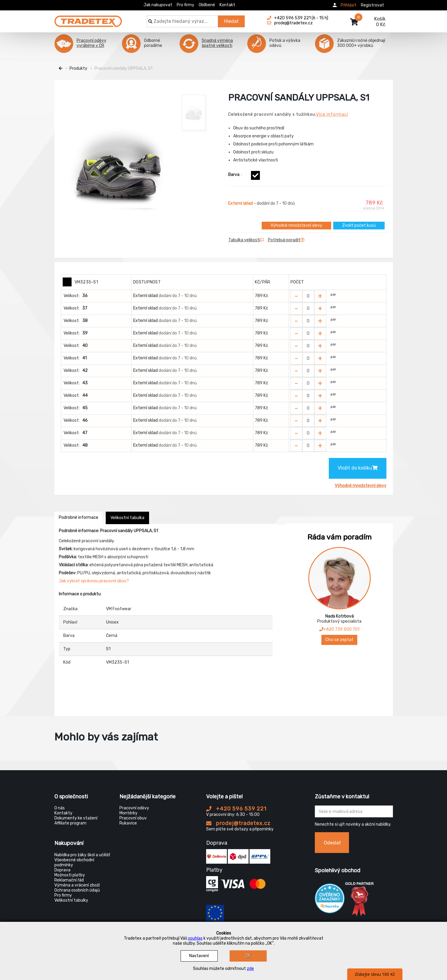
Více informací (332, 114)
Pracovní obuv (133, 818)
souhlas (195, 938)
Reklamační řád (69, 880)
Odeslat (332, 843)
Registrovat (372, 5)
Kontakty (63, 813)
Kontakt (227, 5)
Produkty (78, 68)
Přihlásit (349, 5)
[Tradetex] (88, 18)
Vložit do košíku (358, 468)
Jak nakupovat (158, 5)
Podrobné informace (79, 517)
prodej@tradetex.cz (238, 823)
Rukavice (128, 823)
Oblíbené (207, 5)
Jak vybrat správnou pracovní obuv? (94, 581)
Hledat (231, 21)
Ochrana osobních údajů (77, 890)
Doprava (62, 870)
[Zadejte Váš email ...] (354, 811)
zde (250, 969)
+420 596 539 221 (236, 809)
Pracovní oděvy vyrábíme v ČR (91, 43)
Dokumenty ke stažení (76, 818)
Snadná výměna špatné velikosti (217, 43)
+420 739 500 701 (339, 629)
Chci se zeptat (339, 640)
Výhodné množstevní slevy (296, 225)
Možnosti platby (70, 875)
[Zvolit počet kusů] (308, 296)
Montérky (128, 813)
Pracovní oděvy (134, 808)
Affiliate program (70, 823)
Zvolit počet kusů (359, 225)
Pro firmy (185, 5)
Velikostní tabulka (127, 518)
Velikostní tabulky (71, 900)
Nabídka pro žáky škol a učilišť (82, 855)
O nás (60, 808)
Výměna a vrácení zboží (77, 885)
